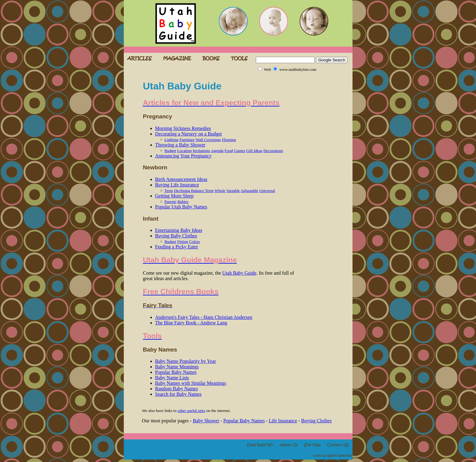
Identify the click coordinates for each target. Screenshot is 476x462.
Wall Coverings (208, 140)
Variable (233, 191)
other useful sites (191, 411)
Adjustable (249, 191)
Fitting (183, 242)
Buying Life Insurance (177, 185)
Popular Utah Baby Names (181, 207)
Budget (170, 151)
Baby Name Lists (172, 378)
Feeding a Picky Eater (177, 247)
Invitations (201, 151)
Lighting (171, 140)
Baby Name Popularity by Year (186, 361)
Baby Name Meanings (177, 367)
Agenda (217, 151)
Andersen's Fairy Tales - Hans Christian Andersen (204, 317)
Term (169, 191)
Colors (195, 242)
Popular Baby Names (176, 372)
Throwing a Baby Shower (180, 145)
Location (184, 151)
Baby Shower (206, 421)
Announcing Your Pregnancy (183, 156)
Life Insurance (283, 421)
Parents (170, 202)
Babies (183, 202)
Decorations (273, 151)
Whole (220, 191)
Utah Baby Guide (239, 273)
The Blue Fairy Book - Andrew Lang (191, 323)
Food (229, 151)
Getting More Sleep (174, 196)
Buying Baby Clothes (176, 236)
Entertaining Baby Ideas (179, 230)
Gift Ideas (254, 151)
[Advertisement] (314, 166)
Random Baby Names (177, 389)
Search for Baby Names (178, 394)
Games (240, 151)
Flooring (229, 140)
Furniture (187, 140)
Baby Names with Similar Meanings (191, 383)
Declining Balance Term (194, 191)
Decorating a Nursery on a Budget (189, 134)
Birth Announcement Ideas (181, 179)
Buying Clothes (317, 421)
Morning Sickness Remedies (183, 128)
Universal (267, 191)
